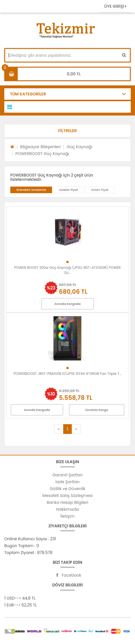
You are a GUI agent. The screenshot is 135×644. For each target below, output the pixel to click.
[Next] (76, 429)
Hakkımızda (67, 509)
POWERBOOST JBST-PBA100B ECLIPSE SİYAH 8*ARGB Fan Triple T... (67, 374)
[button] (67, 131)
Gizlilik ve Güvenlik (67, 489)
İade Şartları (67, 482)
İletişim (67, 516)
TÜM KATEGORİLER (28, 94)
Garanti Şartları (67, 475)
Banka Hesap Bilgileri (68, 502)
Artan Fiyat (100, 190)
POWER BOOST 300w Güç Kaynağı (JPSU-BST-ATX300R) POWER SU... (67, 270)
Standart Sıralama (31, 190)
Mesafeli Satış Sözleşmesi (67, 496)
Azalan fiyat (68, 190)
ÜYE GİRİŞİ (115, 6)
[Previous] (59, 429)
